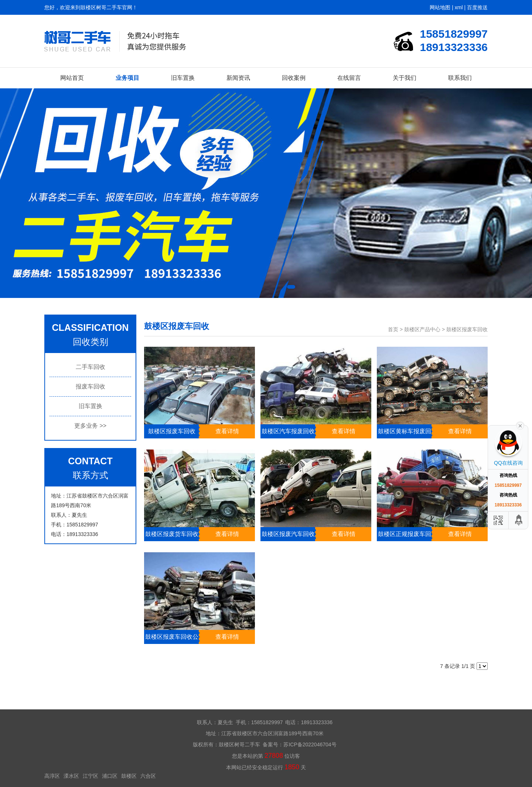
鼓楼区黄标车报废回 (405, 431)
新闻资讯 (238, 78)
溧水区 (71, 776)
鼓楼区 (129, 776)
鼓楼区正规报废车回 (405, 534)
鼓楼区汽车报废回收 (288, 431)
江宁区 (91, 776)
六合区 (148, 776)
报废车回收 (91, 386)
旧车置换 (183, 78)
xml (459, 7)
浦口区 (110, 776)
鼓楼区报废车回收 (467, 329)
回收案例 (294, 78)
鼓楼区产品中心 (422, 329)
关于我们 (405, 78)
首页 (393, 329)
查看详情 (227, 431)
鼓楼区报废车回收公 (172, 637)
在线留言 (349, 78)
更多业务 (90, 426)
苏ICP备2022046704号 (310, 744)
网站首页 (72, 78)
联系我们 (460, 78)
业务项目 (127, 78)
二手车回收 (91, 367)
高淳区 (52, 776)
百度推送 (477, 7)
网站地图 (440, 7)
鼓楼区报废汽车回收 (288, 534)
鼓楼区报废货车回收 (172, 534)
